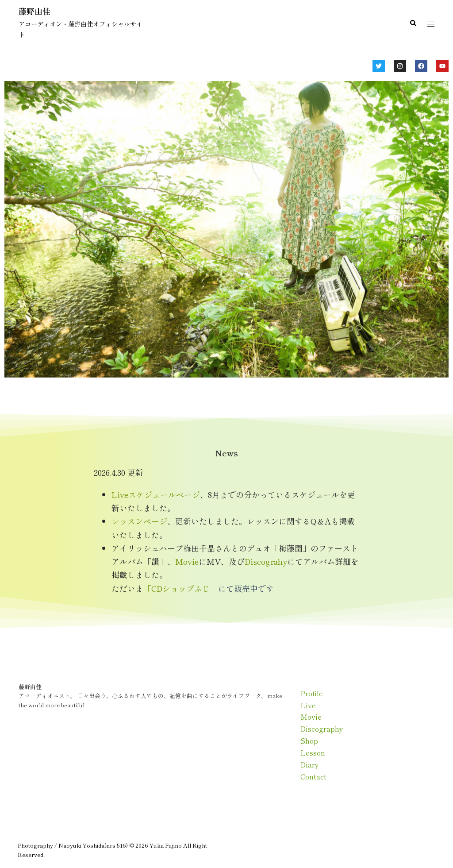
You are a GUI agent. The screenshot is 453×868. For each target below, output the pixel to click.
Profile (312, 693)
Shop (309, 741)
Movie (187, 561)
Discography (322, 729)
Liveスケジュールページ (156, 494)
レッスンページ (139, 521)
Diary (310, 764)
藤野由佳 (35, 11)
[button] (413, 23)
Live (308, 705)
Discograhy (266, 561)
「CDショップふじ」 (181, 588)
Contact (313, 776)
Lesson (313, 752)
